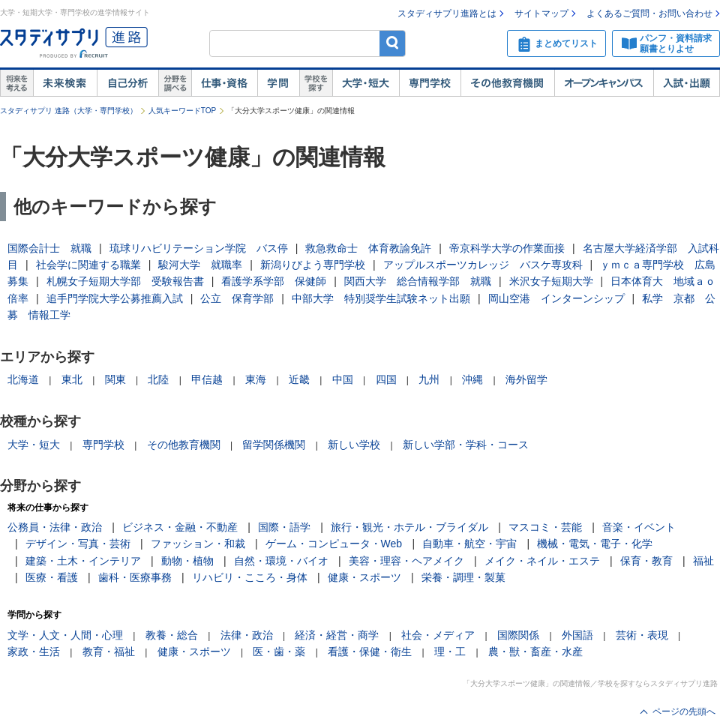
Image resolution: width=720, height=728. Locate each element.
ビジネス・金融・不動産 (180, 527)
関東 (115, 379)
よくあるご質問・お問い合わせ (649, 13)
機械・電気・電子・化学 (595, 544)
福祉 (703, 561)
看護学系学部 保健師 (274, 281)
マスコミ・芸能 (545, 527)
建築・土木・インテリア (83, 561)
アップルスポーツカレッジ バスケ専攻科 (483, 265)
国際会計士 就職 (49, 248)
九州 (429, 379)
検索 (393, 43)
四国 (386, 379)
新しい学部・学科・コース (466, 445)
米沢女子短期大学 (551, 281)
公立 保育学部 (237, 298)
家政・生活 (34, 652)
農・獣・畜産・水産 (535, 652)
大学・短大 (366, 83)
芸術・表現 (642, 635)
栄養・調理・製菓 (463, 577)
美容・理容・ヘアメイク (406, 561)
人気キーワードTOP (182, 111)
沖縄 (472, 379)
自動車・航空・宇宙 (469, 544)
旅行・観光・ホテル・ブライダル (409, 527)
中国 (343, 379)
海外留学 (526, 379)
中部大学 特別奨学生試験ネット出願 (381, 298)
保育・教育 (646, 561)
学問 (278, 83)
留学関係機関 (274, 445)
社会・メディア (438, 635)
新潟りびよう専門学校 (313, 265)
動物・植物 (187, 561)
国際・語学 (284, 527)
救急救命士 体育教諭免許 (368, 248)
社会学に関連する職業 (88, 265)
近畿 (299, 379)
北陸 (158, 379)
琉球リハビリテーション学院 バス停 (199, 248)
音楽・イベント (639, 527)
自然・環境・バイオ (281, 561)
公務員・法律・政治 (55, 527)
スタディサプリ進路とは (447, 13)
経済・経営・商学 (337, 635)
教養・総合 (172, 635)
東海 (256, 379)
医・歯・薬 (279, 652)
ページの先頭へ (684, 712)
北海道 (23, 379)
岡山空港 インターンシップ (556, 298)
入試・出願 (687, 83)
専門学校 (430, 83)
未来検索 (65, 83)
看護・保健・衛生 (370, 652)
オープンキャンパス (604, 83)
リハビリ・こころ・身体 (250, 577)
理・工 (450, 652)
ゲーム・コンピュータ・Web (334, 544)
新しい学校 (354, 445)
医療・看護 (52, 577)
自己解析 (127, 83)
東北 (72, 379)
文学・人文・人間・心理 (65, 635)
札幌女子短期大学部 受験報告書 (125, 281)
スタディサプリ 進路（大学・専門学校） (69, 111)
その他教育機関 (507, 83)
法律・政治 (247, 635)
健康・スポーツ (364, 577)
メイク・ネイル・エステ (542, 561)
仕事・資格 (224, 83)
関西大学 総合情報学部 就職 (418, 281)
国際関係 (518, 635)
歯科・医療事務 (135, 577)
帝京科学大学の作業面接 (507, 248)
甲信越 (207, 379)
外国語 (577, 635)
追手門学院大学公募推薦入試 (115, 298)
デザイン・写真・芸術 (78, 544)
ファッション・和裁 (198, 544)
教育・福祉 (109, 652)
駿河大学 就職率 (200, 265)
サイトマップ (541, 13)
